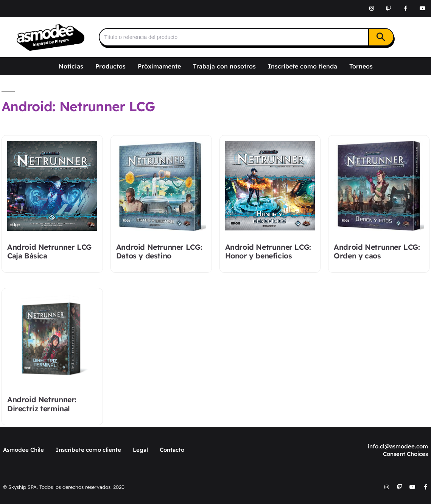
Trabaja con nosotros (224, 66)
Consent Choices (405, 454)
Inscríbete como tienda (303, 66)
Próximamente (159, 66)
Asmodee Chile (23, 450)
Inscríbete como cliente (88, 450)
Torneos (361, 66)
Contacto (172, 450)
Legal (140, 450)
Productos (110, 66)
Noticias (71, 66)
